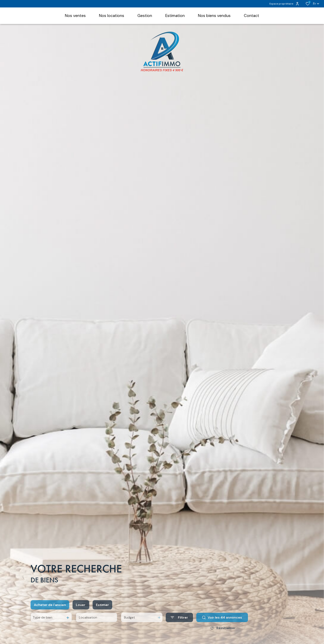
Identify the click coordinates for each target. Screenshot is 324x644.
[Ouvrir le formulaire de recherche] (179, 623)
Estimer (102, 610)
